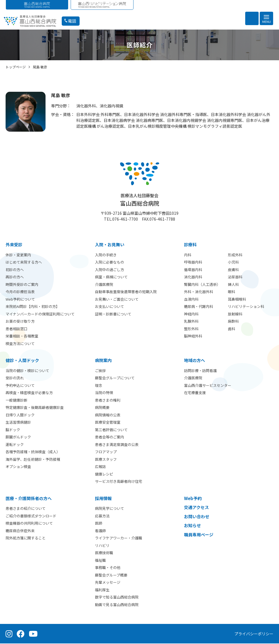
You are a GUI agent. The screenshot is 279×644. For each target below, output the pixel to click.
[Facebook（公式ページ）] (21, 634)
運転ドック (15, 445)
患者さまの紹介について (26, 509)
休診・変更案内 (18, 255)
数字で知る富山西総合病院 (117, 598)
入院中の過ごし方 (109, 270)
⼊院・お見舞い (110, 245)
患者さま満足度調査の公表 (117, 445)
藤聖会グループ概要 (111, 576)
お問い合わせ (197, 517)
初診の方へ (15, 270)
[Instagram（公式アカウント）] (9, 634)
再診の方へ (15, 277)
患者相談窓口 (16, 329)
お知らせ (192, 526)
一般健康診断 (16, 401)
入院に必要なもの (109, 263)
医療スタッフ (106, 460)
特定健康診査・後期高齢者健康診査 (35, 408)
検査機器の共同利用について (29, 524)
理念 (99, 386)
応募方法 (102, 516)
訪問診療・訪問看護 (200, 371)
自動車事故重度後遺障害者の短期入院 (126, 292)
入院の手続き (106, 255)
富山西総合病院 (140, 200)
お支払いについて (109, 307)
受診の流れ (15, 378)
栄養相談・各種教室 (22, 337)
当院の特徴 (104, 393)
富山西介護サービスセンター (208, 386)
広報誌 (100, 467)
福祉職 (100, 561)
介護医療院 (104, 285)
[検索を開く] (252, 18)
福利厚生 (102, 590)
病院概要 (102, 408)
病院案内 (103, 361)
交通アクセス (196, 508)
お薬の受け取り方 (20, 322)
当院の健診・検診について (27, 371)
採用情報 (103, 499)
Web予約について (20, 300)
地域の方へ (195, 361)
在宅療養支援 (195, 393)
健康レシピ (104, 475)
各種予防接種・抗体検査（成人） (33, 452)
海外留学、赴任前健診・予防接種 (33, 460)
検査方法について (20, 344)
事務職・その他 (108, 568)
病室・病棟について (111, 277)
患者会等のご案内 (109, 437)
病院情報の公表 (108, 415)
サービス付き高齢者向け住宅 (119, 482)
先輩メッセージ (108, 583)
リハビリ (102, 546)
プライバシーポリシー (254, 634)
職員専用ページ (199, 535)
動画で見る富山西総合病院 (117, 605)
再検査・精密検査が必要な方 (29, 393)
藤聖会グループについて (115, 378)
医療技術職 (104, 553)
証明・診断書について (113, 314)
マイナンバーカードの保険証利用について (40, 314)
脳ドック (13, 430)
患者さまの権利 (108, 401)
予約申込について (20, 386)
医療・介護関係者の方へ (29, 499)
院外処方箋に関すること (26, 538)
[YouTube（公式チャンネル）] (33, 634)
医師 (99, 524)
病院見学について (109, 509)
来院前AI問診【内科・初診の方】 (33, 307)
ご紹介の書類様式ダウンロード (31, 516)
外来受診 (14, 245)
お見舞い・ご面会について (117, 300)
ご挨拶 (100, 371)
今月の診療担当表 (20, 292)
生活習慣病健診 (18, 423)
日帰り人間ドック (20, 415)
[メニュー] (266, 18)
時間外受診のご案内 (22, 285)
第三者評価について (111, 430)
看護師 (100, 531)
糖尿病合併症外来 (20, 531)
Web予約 (193, 499)
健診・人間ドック (22, 361)
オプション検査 (18, 467)
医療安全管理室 (108, 423)
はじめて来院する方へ (24, 263)
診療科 (190, 245)
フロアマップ (106, 452)
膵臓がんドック (18, 437)
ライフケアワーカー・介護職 (119, 538)
